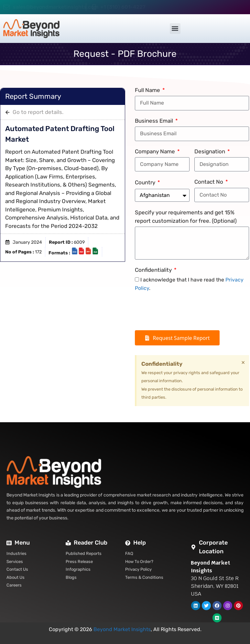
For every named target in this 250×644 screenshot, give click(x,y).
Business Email (155, 121)
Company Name (156, 151)
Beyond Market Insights (122, 629)
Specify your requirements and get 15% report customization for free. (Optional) (186, 217)
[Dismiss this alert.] (243, 363)
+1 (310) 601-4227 (123, 7)
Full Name (148, 90)
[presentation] (184, 311)
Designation (210, 151)
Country (146, 182)
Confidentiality (154, 270)
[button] (175, 29)
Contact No (209, 182)
